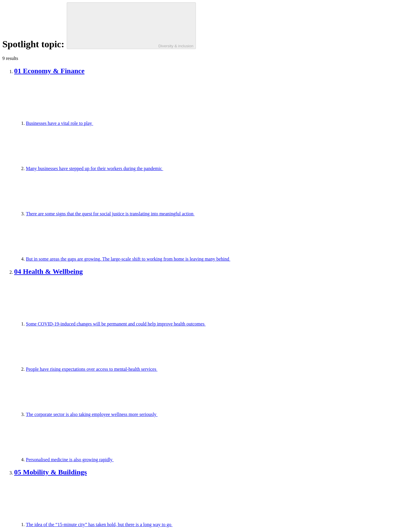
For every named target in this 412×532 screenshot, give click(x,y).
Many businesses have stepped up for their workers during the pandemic (139, 168)
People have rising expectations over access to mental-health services (136, 369)
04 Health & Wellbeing (49, 271)
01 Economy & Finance (49, 71)
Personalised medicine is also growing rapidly (114, 460)
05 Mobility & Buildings (50, 472)
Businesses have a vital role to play (104, 123)
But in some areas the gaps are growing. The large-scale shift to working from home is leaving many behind (172, 259)
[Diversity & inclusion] (131, 26)
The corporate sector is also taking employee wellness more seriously (136, 414)
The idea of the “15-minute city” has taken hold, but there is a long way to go (143, 525)
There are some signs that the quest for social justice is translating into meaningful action (154, 214)
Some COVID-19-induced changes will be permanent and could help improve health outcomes (160, 324)
